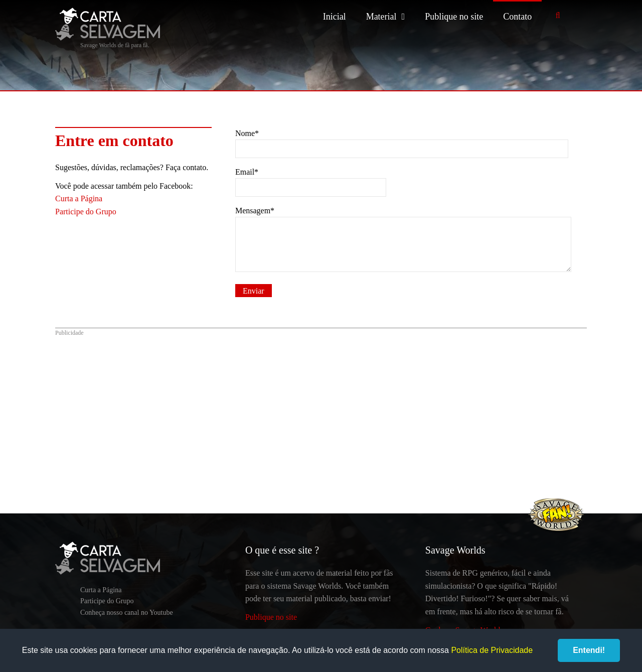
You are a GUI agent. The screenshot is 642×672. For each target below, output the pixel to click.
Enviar (254, 291)
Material (381, 17)
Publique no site (454, 17)
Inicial (335, 17)
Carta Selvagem (108, 24)
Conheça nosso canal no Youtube (127, 613)
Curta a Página (79, 198)
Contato (517, 17)
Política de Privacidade (492, 650)
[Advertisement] (321, 413)
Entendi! (589, 650)
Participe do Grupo (86, 212)
